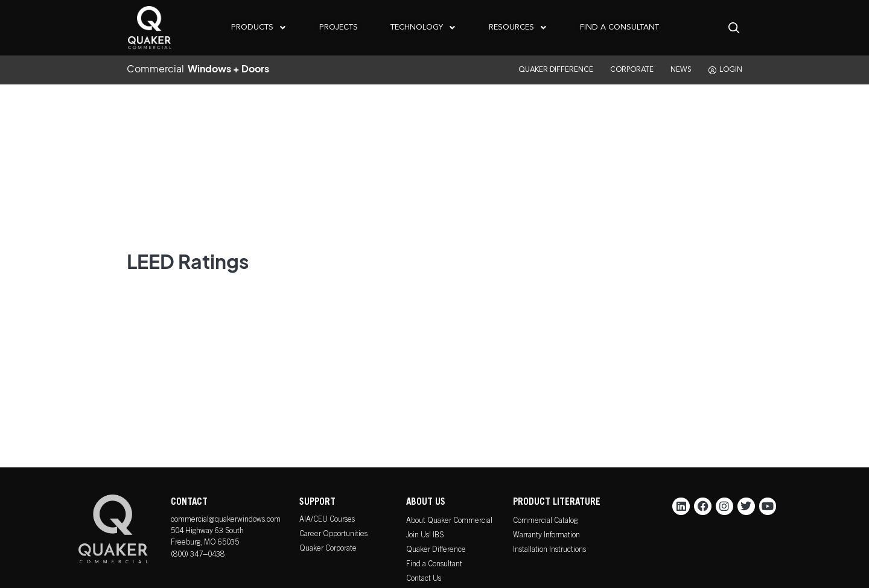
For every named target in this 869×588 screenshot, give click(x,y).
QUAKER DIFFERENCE (556, 70)
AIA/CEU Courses (327, 520)
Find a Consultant (434, 565)
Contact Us (424, 579)
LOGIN (725, 70)
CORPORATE (632, 70)
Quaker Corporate (328, 549)
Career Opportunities (333, 535)
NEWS (681, 70)
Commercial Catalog (545, 521)
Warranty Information (546, 536)
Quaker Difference (436, 550)
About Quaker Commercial (449, 521)
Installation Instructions (549, 550)
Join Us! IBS (425, 536)
